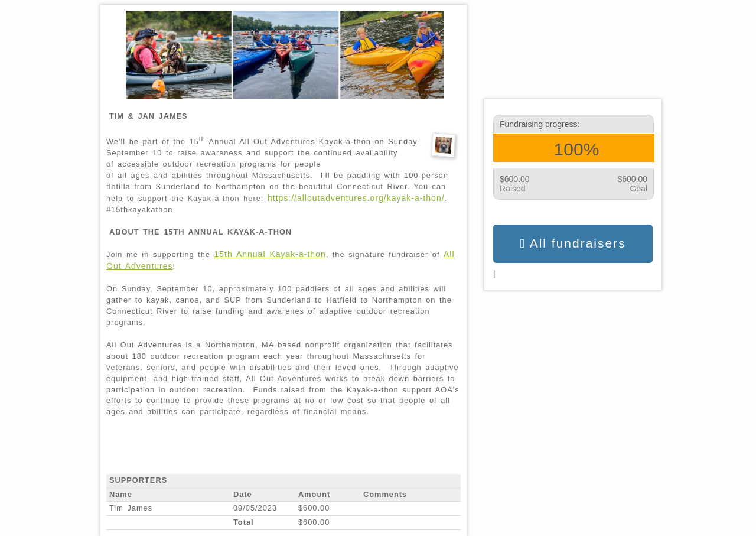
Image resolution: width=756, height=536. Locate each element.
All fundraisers (573, 243)
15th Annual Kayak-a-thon (270, 254)
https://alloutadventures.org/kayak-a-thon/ (356, 198)
